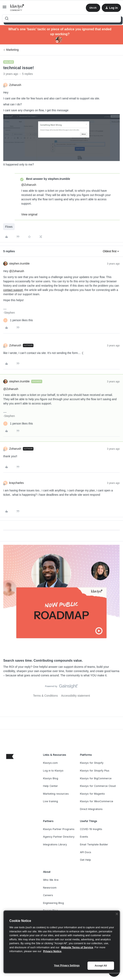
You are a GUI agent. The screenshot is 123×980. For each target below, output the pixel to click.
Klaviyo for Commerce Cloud (98, 786)
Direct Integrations (91, 809)
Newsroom (50, 888)
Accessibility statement (75, 696)
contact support (13, 290)
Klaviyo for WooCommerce (97, 801)
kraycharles (17, 483)
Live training (50, 801)
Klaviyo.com (50, 763)
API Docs (86, 852)
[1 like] (18, 320)
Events (84, 837)
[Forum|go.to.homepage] (17, 8)
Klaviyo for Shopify (92, 763)
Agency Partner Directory (59, 837)
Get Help (85, 860)
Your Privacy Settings (67, 965)
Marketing (12, 50)
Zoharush (15, 85)
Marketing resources (56, 794)
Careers (48, 895)
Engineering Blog (53, 903)
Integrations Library (55, 844)
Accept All (101, 966)
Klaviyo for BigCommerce (96, 778)
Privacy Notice (52, 951)
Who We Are (51, 880)
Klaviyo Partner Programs (59, 829)
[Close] (117, 914)
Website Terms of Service (77, 947)
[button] (4, 8)
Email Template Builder (94, 844)
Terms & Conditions (45, 696)
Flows (9, 227)
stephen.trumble (19, 264)
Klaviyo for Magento (92, 794)
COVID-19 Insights (91, 829)
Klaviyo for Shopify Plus (95, 771)
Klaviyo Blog (51, 778)
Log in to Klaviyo (53, 771)
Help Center (50, 786)
